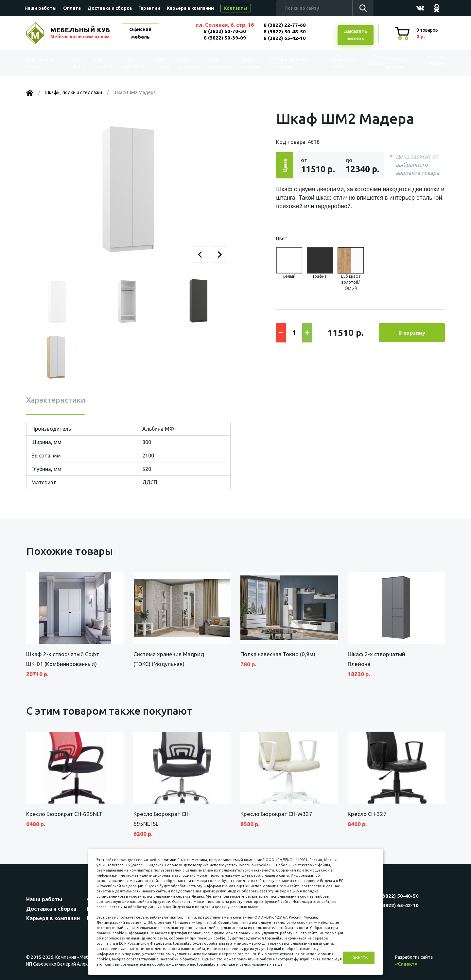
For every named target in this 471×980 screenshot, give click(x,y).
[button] (200, 255)
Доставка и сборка (110, 8)
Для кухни (161, 63)
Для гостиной (135, 63)
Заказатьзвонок (356, 35)
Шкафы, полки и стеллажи (286, 63)
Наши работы (41, 8)
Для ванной (248, 63)
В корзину (412, 332)
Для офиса (78, 63)
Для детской (188, 63)
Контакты (236, 8)
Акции (430, 63)
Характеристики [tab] (56, 400)
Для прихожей (219, 63)
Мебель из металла (392, 63)
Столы (363, 63)
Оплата (72, 8)
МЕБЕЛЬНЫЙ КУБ (81, 33)
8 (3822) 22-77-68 (285, 25)
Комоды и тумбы (330, 63)
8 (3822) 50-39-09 (225, 38)
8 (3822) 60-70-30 (225, 31)
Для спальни (105, 63)
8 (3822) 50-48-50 (285, 32)
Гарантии (149, 8)
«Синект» (406, 964)
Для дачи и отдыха (44, 63)
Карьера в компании (190, 8)
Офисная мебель (140, 33)
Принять (359, 957)
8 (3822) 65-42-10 (285, 38)
